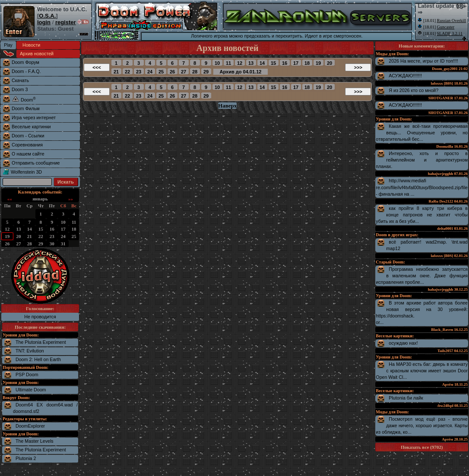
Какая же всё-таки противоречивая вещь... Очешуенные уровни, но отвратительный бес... (422, 133)
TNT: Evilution (30, 351)
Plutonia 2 (26, 458)
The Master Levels (35, 441)
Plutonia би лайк (406, 398)
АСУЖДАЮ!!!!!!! (405, 76)
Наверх (227, 106)
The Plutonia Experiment (41, 342)
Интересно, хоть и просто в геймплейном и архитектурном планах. (422, 160)
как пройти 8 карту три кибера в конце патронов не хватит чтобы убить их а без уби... (422, 215)
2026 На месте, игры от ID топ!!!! (423, 61)
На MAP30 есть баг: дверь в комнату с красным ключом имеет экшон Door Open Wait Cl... (422, 371)
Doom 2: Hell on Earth (38, 359)
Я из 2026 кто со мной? (414, 90)
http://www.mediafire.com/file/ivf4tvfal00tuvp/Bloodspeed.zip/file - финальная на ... (422, 187)
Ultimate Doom (31, 390)
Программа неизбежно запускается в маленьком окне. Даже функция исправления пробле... (422, 276)
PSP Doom (27, 374)
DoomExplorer (30, 426)
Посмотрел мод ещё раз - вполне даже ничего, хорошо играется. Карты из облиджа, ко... (422, 425)
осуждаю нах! (403, 343)
